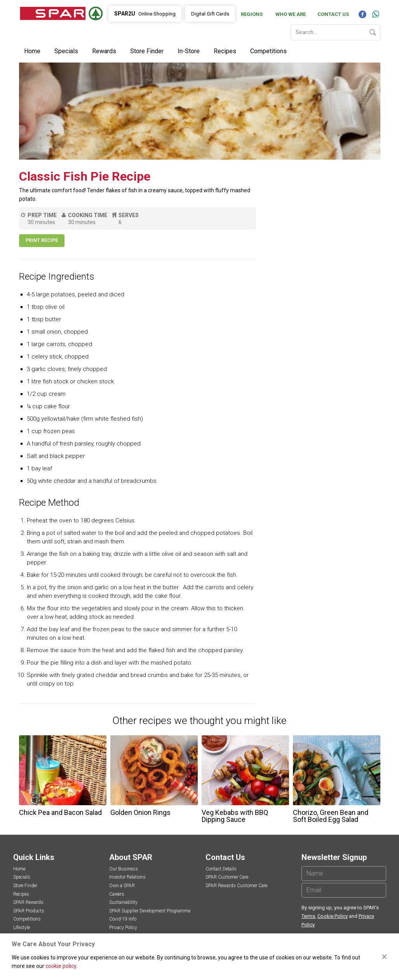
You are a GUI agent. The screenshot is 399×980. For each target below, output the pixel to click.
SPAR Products (29, 911)
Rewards (104, 51)
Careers (117, 894)
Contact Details (221, 869)
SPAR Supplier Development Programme (150, 911)
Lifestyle (22, 928)
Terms (308, 916)
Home (32, 51)
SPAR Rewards (28, 902)
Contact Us (333, 14)
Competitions (268, 51)
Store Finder (147, 51)
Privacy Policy (123, 928)
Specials (66, 51)
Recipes (225, 51)
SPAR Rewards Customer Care (236, 886)
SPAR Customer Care (227, 877)
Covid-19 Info (123, 919)
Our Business (124, 869)
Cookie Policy (333, 916)
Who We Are (291, 14)
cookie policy (61, 966)
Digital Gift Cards (210, 14)
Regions (252, 14)
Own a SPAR (122, 886)
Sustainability (123, 902)
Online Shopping (145, 14)
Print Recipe (42, 240)
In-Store (189, 51)
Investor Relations (127, 877)
